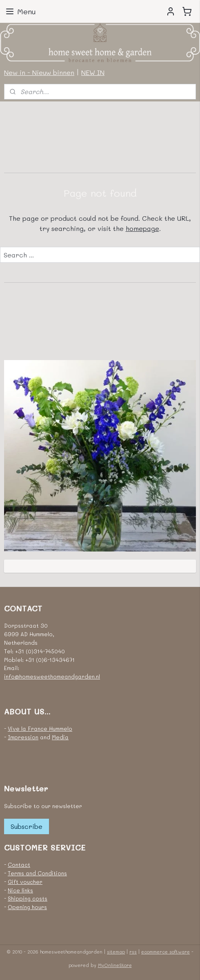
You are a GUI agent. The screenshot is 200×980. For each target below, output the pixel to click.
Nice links (20, 890)
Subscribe (27, 826)
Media (60, 737)
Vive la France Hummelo (40, 728)
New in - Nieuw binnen (39, 72)
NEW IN (93, 72)
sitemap (116, 952)
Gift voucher (25, 882)
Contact (19, 865)
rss (133, 952)
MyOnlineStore (115, 965)
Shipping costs (28, 898)
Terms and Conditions (37, 873)
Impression (23, 737)
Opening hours (27, 907)
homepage (142, 228)
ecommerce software (166, 952)
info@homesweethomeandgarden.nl (52, 676)
